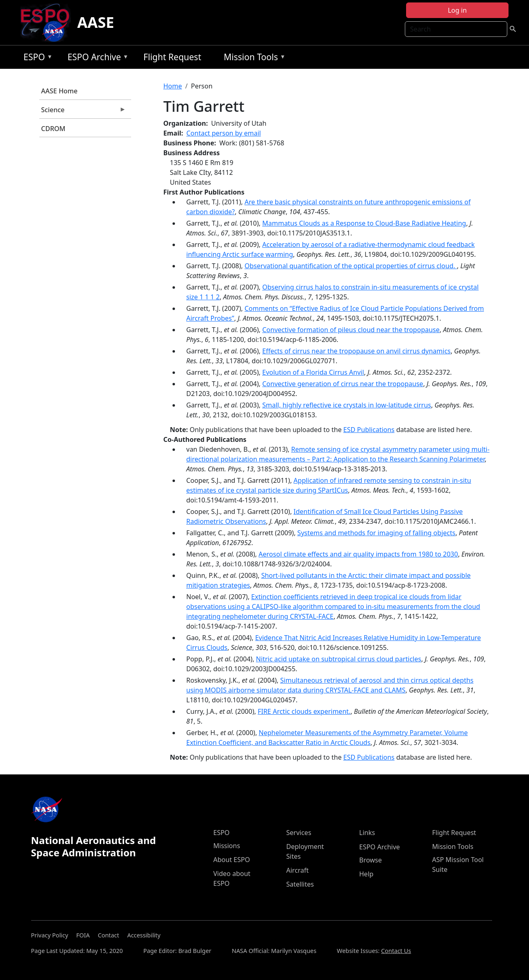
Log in (457, 10)
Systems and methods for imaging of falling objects (377, 533)
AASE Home (59, 91)
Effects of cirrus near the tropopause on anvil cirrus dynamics (356, 351)
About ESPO (232, 860)
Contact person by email (224, 133)
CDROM (53, 129)
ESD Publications (369, 430)
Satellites (300, 884)
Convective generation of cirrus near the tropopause (343, 384)
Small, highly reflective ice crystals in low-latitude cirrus (347, 405)
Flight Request (172, 57)
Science (83, 112)
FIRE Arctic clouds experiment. (304, 711)
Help (367, 874)
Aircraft (298, 870)
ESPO (36, 58)
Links (367, 833)
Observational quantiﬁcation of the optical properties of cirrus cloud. (351, 266)
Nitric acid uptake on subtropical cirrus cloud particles (339, 659)
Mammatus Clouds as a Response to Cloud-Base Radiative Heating (364, 223)
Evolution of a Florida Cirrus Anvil (313, 372)
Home (173, 86)
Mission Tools (253, 58)
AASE (96, 22)
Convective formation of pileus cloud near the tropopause (351, 330)
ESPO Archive (96, 58)
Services (299, 833)
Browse (371, 860)
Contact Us (396, 951)
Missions (227, 846)
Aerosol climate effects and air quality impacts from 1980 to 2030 (358, 554)
